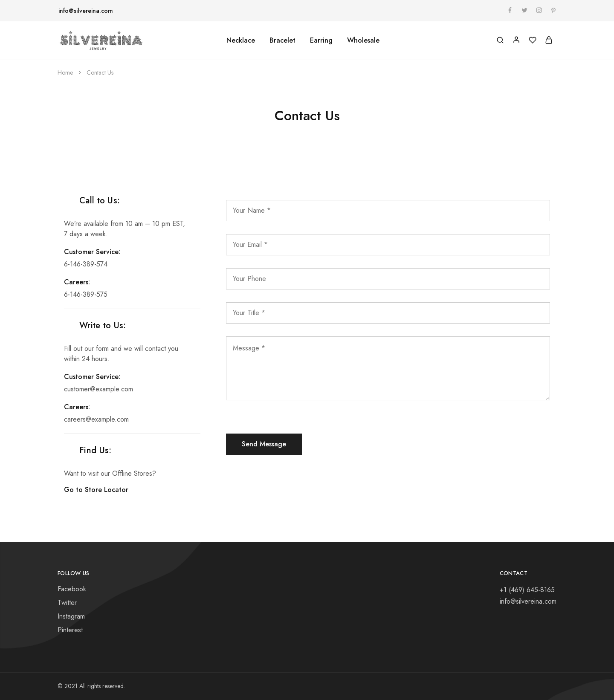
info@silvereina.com (86, 11)
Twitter (67, 603)
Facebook (72, 589)
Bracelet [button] (282, 40)
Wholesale (363, 40)
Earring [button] (321, 40)
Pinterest (70, 630)
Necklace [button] (241, 40)
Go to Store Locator (102, 490)
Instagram (71, 616)
